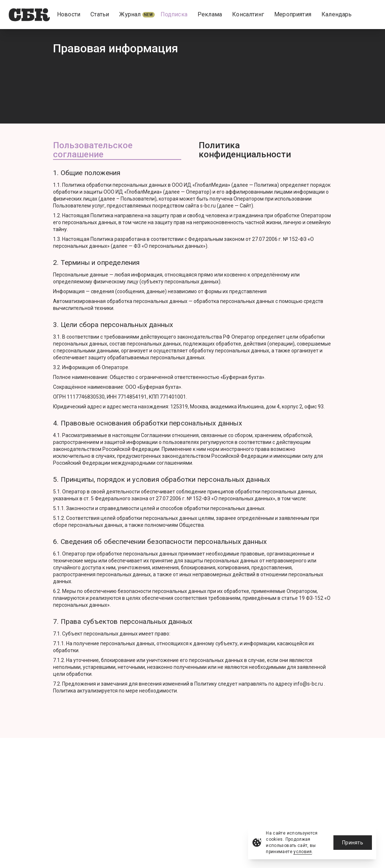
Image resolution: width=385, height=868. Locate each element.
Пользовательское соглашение (93, 150)
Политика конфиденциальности (245, 150)
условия (303, 852)
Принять (353, 843)
